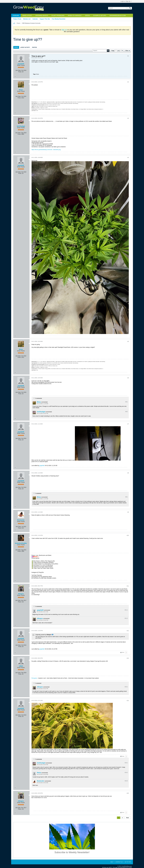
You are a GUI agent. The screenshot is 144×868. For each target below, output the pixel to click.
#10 (128, 535)
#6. (126, 402)
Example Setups (100, 16)
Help (112, 862)
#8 (128, 473)
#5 (128, 342)
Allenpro (21, 594)
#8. (126, 497)
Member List (27, 19)
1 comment (38, 493)
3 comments (39, 759)
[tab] (16, 47)
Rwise (39, 773)
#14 (128, 701)
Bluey (21, 90)
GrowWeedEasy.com (118, 16)
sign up (64, 30)
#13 (128, 658)
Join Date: (18, 70)
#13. (126, 687)
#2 (128, 82)
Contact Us (119, 862)
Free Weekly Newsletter (59, 19)
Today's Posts (17, 19)
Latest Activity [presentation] (25, 47)
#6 (128, 378)
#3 (128, 118)
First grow (34, 678)
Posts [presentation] (16, 47)
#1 (128, 56)
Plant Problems (58, 16)
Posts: (20, 72)
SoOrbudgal (21, 126)
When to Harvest (75, 16)
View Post (53, 635)
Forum (18, 23)
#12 (128, 631)
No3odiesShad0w (21, 543)
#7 (128, 424)
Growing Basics (42, 16)
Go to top (128, 862)
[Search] (118, 8)
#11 (128, 586)
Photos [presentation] (35, 47)
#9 (128, 512)
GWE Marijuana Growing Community (31, 23)
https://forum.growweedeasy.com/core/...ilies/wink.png (46, 150)
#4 (128, 158)
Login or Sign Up (126, 1)
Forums (16, 16)
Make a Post (27, 16)
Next (128, 818)
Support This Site (45, 19)
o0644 (21, 666)
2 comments (39, 398)
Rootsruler (21, 520)
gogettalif (21, 64)
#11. (126, 610)
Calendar (35, 19)
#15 (128, 793)
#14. (126, 763)
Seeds (87, 16)
